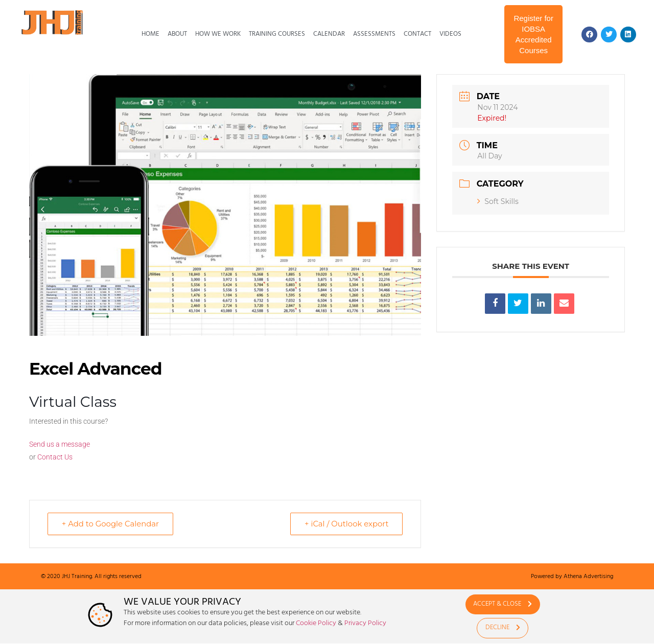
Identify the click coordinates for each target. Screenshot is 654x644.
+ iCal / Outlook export (345, 524)
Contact (417, 34)
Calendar (329, 34)
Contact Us (55, 457)
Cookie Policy (316, 623)
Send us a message (60, 444)
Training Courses (277, 34)
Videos (450, 34)
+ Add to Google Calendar (111, 524)
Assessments (374, 34)
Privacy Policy (365, 623)
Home (150, 34)
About (177, 34)
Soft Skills (498, 201)
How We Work (218, 34)
